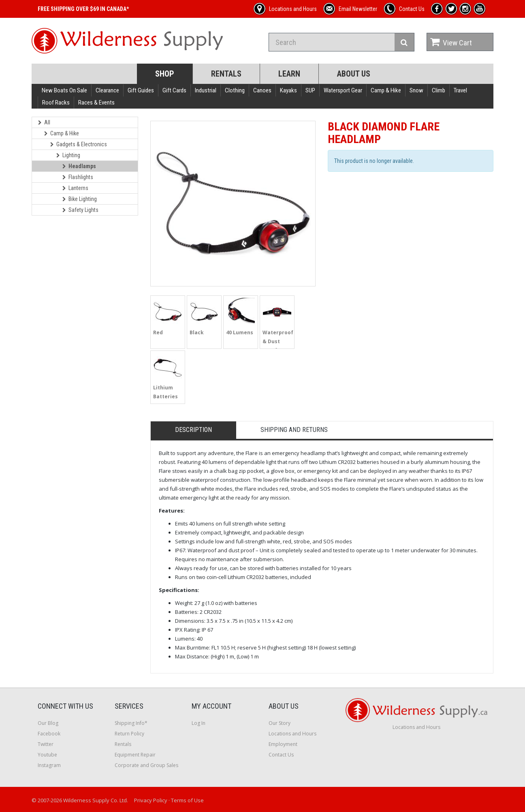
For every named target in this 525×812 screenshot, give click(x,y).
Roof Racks (56, 103)
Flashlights (78, 177)
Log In (198, 723)
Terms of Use (187, 800)
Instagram (49, 765)
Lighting (68, 155)
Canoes (262, 90)
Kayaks (288, 90)
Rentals (226, 74)
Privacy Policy (151, 800)
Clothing (235, 90)
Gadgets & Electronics (79, 144)
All (44, 122)
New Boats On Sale (64, 90)
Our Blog (48, 723)
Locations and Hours (292, 734)
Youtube (47, 755)
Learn (289, 74)
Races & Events (96, 103)
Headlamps (79, 166)
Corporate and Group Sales (146, 765)
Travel (460, 90)
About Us (354, 74)
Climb (439, 90)
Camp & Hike (386, 90)
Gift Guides (141, 90)
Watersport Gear (343, 90)
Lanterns (75, 188)
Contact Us (281, 755)
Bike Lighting (80, 199)
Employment (283, 744)
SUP (310, 90)
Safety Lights (80, 210)
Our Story (280, 723)
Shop (165, 74)
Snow (416, 90)
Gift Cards (174, 90)
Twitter (46, 744)
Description (193, 430)
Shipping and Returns (294, 430)
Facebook (49, 734)
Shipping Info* (131, 723)
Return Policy (129, 734)
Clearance (107, 90)
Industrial (206, 90)
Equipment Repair (135, 755)
